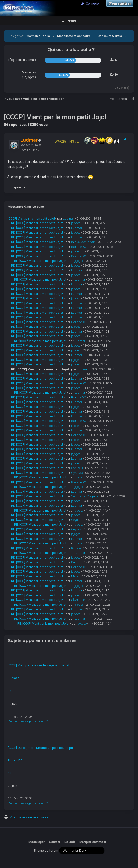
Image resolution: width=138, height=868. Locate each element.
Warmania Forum (38, 36)
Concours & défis (110, 36)
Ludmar (69, 218)
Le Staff (70, 842)
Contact (55, 842)
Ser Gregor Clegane (85, 496)
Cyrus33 (77, 468)
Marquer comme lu (93, 842)
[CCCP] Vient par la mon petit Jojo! (31, 218)
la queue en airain (83, 242)
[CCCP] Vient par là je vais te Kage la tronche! (38, 665)
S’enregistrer (120, 3)
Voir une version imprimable (29, 817)
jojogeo (76, 223)
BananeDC (79, 247)
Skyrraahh (78, 600)
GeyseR (76, 520)
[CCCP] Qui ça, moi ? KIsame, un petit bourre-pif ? (42, 748)
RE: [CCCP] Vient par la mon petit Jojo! (37, 223)
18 (10, 691)
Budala (76, 562)
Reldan (76, 548)
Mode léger (37, 842)
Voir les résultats (122, 99)
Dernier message (20, 721)
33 (10, 773)
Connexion (91, 4)
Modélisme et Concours (74, 36)
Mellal (75, 576)
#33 (127, 139)
